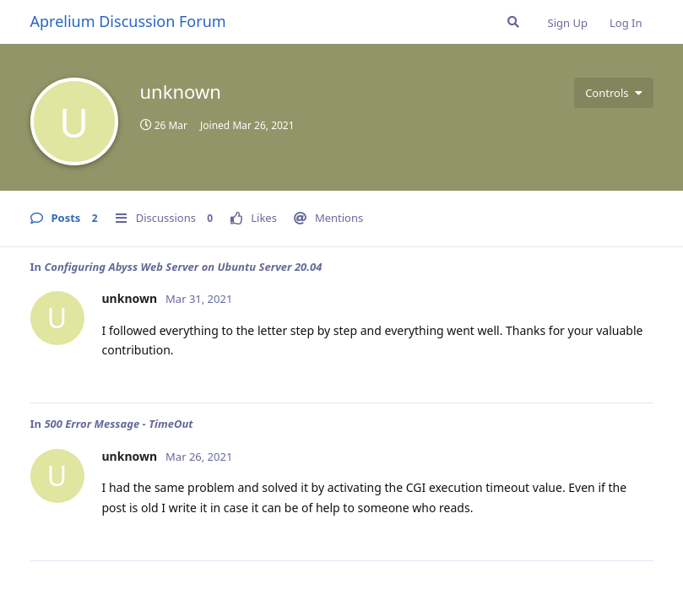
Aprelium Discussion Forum (128, 21)
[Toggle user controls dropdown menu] (613, 93)
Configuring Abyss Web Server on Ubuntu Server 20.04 (183, 267)
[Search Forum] (513, 22)
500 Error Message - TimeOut (118, 424)
